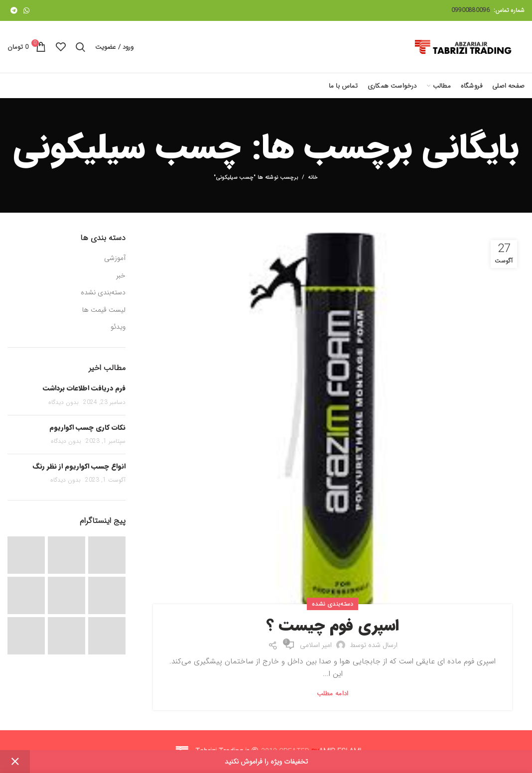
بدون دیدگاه (64, 402)
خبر (121, 276)
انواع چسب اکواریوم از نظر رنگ (79, 466)
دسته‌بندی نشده (333, 604)
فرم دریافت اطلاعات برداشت (84, 388)
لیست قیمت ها (104, 310)
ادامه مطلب (333, 694)
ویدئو (118, 327)
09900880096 (470, 10)
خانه (313, 178)
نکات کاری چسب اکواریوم (87, 427)
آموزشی (115, 258)
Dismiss (15, 762)
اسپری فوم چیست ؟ (332, 626)
